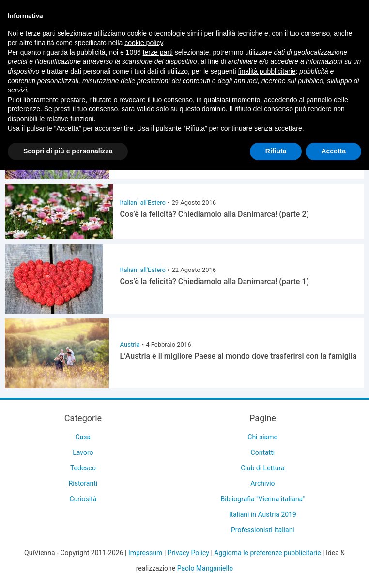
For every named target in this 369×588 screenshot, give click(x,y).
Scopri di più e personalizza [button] (68, 151)
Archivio (262, 483)
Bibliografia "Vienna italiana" (263, 499)
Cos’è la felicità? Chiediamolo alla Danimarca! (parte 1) (215, 281)
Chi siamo (262, 437)
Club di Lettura (262, 468)
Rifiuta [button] (276, 151)
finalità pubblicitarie (267, 71)
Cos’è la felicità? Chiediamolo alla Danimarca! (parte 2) (215, 214)
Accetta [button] (333, 151)
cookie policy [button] (144, 43)
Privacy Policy (188, 553)
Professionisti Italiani (263, 530)
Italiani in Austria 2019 (263, 514)
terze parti (158, 52)
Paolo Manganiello (205, 568)
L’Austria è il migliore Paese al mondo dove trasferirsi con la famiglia (238, 356)
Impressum (145, 553)
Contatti (263, 452)
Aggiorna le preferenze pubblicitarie (267, 553)
